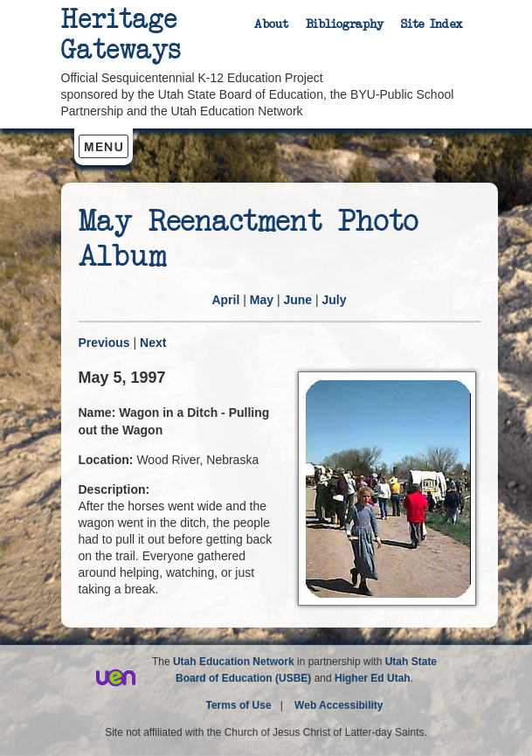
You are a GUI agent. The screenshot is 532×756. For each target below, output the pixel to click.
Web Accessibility (339, 705)
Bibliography (345, 24)
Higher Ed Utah (373, 678)
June (297, 300)
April (225, 300)
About (271, 24)
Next (153, 343)
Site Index (432, 24)
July (335, 300)
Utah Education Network (234, 662)
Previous (104, 343)
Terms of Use (239, 705)
